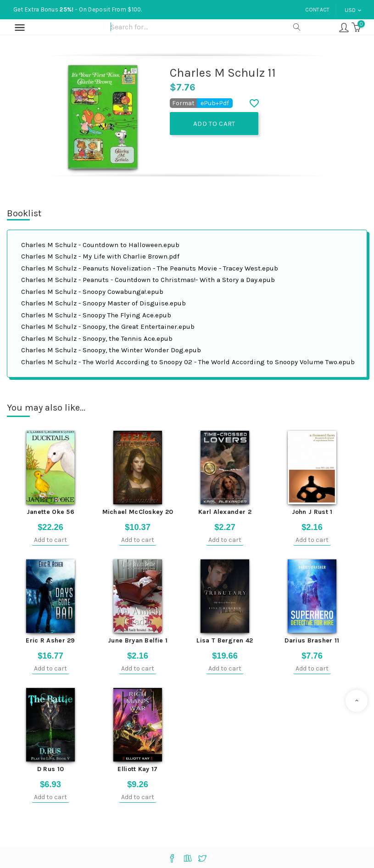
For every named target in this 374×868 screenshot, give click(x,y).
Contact (318, 10)
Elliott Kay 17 (137, 769)
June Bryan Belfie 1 (138, 640)
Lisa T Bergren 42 (225, 640)
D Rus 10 (50, 769)
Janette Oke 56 (50, 512)
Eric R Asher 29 (50, 640)
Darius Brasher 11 (312, 640)
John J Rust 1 (312, 512)
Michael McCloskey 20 (138, 512)
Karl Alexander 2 (225, 512)
